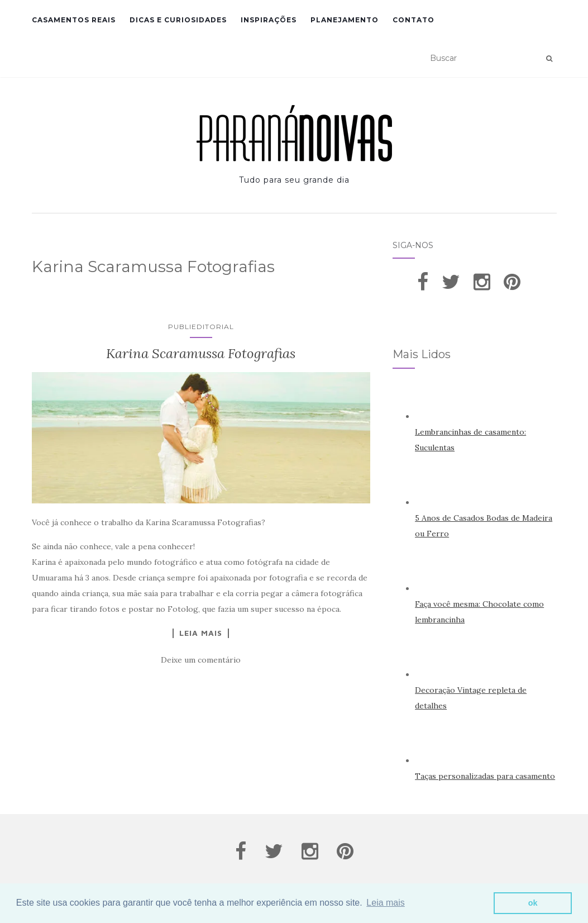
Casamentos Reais (74, 20)
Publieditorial (201, 327)
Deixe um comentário (201, 660)
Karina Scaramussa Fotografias (201, 353)
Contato (413, 20)
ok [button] (533, 903)
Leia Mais (201, 633)
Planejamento (345, 20)
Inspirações (269, 20)
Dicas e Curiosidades (178, 20)
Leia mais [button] (385, 903)
